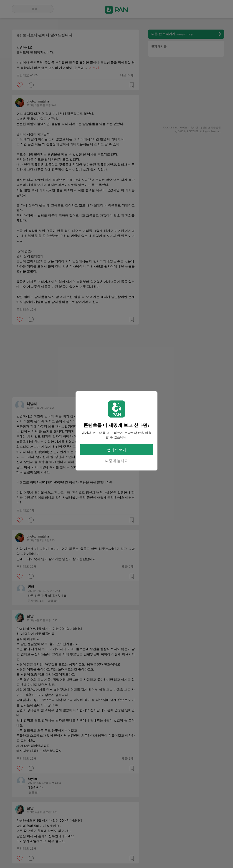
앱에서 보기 (116, 450)
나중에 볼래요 (116, 461)
